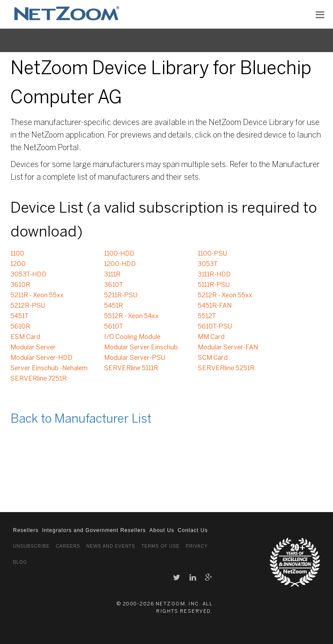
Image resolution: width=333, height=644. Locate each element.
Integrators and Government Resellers (94, 530)
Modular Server (33, 348)
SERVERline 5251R (226, 368)
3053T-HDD (28, 275)
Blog (20, 562)
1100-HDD (119, 254)
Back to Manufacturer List (81, 419)
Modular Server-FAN (228, 348)
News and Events (111, 546)
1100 (17, 254)
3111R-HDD (214, 275)
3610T (114, 285)
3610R (20, 285)
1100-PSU (212, 254)
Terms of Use (160, 546)
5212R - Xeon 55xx (225, 296)
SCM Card (213, 358)
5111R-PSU (214, 285)
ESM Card (25, 337)
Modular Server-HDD (41, 358)
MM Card (211, 337)
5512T (207, 316)
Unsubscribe (31, 546)
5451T (20, 316)
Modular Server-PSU (135, 358)
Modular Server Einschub (141, 348)
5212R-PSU (28, 306)
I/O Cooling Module (132, 337)
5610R (20, 327)
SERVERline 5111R (131, 368)
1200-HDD (120, 264)
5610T (114, 327)
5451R (114, 306)
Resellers (26, 530)
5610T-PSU (215, 327)
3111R (112, 275)
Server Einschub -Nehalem (49, 368)
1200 (18, 264)
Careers (68, 546)
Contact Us (193, 530)
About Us (162, 530)
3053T (208, 264)
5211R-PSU (121, 296)
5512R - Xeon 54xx (131, 316)
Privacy (197, 546)
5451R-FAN (215, 306)
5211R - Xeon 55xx (37, 296)
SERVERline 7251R (39, 379)
